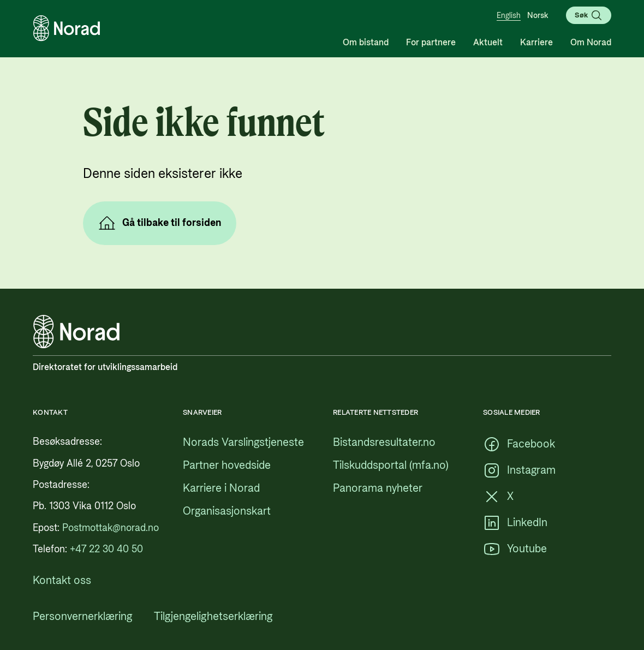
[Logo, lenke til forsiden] (67, 28)
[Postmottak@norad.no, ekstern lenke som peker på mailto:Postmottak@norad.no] (111, 528)
